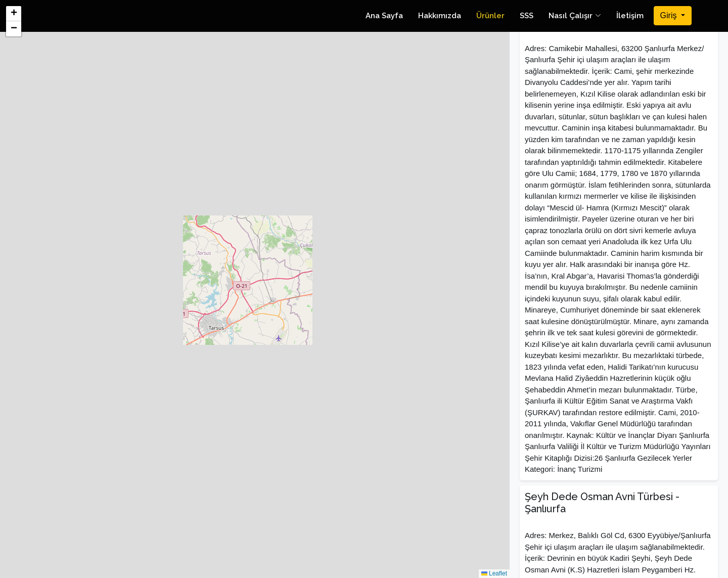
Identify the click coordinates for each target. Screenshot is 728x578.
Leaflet (494, 573)
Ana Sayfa (384, 16)
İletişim (630, 16)
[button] (14, 14)
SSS (527, 16)
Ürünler (490, 16)
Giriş (670, 15)
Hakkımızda (440, 16)
